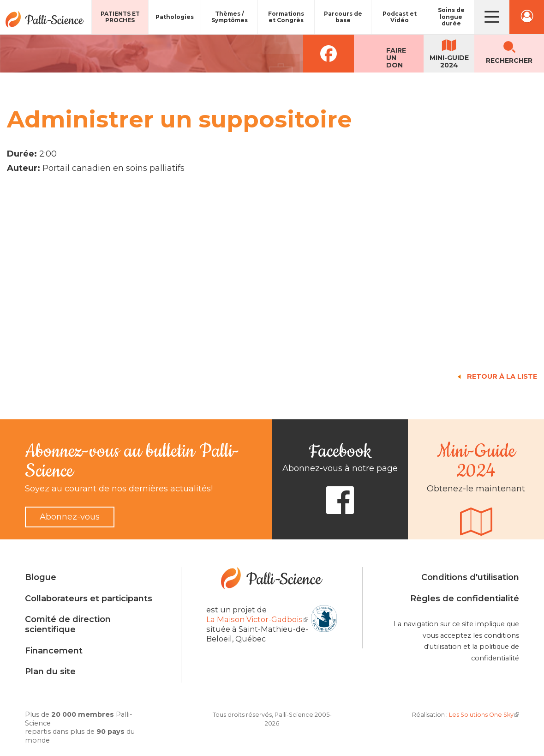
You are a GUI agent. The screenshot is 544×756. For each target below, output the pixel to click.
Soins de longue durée (451, 17)
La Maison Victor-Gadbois (257, 619)
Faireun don (396, 58)
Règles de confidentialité (465, 599)
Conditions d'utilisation (470, 577)
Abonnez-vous (70, 517)
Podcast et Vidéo (400, 17)
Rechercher (509, 60)
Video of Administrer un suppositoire (155, 271)
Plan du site (50, 671)
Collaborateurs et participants (89, 599)
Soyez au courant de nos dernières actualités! (119, 489)
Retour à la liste (502, 376)
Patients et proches (120, 17)
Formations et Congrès (286, 17)
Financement (54, 651)
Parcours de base (343, 17)
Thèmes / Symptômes (230, 17)
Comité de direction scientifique (68, 624)
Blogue (41, 577)
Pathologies (175, 17)
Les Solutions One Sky (484, 715)
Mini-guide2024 (449, 61)
